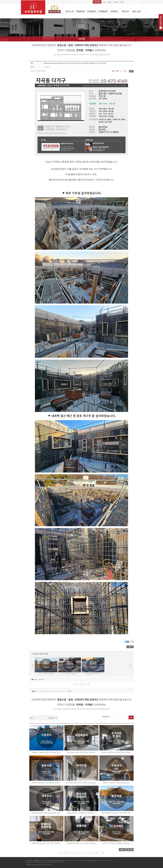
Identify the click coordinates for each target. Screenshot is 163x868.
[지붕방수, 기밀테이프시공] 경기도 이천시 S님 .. (46, 752)
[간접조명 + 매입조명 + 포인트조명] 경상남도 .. (116, 783)
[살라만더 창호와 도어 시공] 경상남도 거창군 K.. (46, 783)
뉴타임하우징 (47, 67)
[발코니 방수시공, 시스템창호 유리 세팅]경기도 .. (81, 813)
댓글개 (35, 679)
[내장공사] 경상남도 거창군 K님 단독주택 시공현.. (46, 813)
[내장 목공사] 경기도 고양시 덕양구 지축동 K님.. (81, 752)
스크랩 (119, 71)
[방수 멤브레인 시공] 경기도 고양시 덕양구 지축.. (116, 813)
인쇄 (114, 71)
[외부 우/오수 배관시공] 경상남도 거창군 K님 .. (117, 843)
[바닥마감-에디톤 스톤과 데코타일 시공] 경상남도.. (81, 783)
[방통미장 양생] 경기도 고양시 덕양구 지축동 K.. (46, 843)
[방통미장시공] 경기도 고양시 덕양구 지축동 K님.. (81, 843)
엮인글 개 (41, 679)
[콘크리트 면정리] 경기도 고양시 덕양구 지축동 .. (116, 752)
